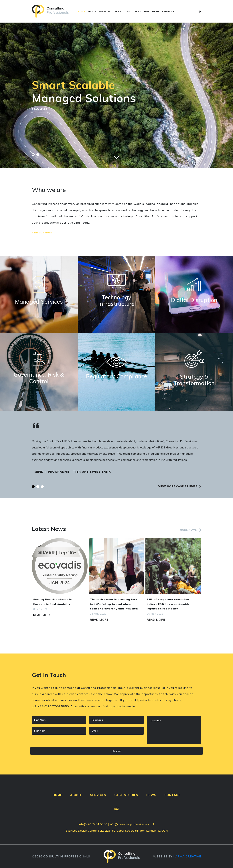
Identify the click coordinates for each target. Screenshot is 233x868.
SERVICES (105, 12)
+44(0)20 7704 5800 (93, 824)
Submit (117, 751)
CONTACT (168, 12)
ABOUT (92, 12)
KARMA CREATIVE (187, 856)
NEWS (156, 12)
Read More (42, 615)
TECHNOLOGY (121, 12)
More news (190, 530)
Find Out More (42, 233)
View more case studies (180, 486)
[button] (33, 155)
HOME (81, 12)
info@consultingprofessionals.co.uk (132, 824)
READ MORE (40, 109)
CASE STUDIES (141, 12)
